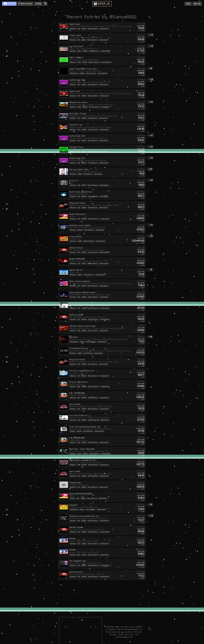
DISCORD (12, 4)
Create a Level (25, 4)
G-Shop (38, 4)
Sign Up (197, 4)
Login (188, 4)
